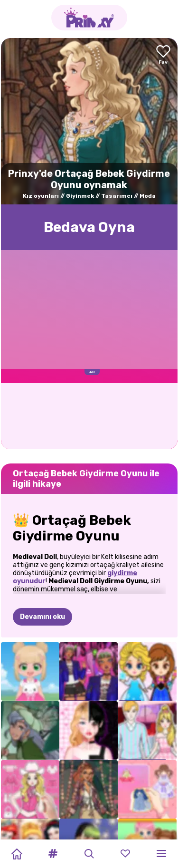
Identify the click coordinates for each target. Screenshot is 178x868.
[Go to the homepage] (89, 18)
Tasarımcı (117, 196)
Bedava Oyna (89, 227)
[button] (53, 854)
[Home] (17, 854)
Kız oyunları (41, 196)
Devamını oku (42, 617)
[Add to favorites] (163, 55)
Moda (148, 196)
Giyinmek (80, 196)
